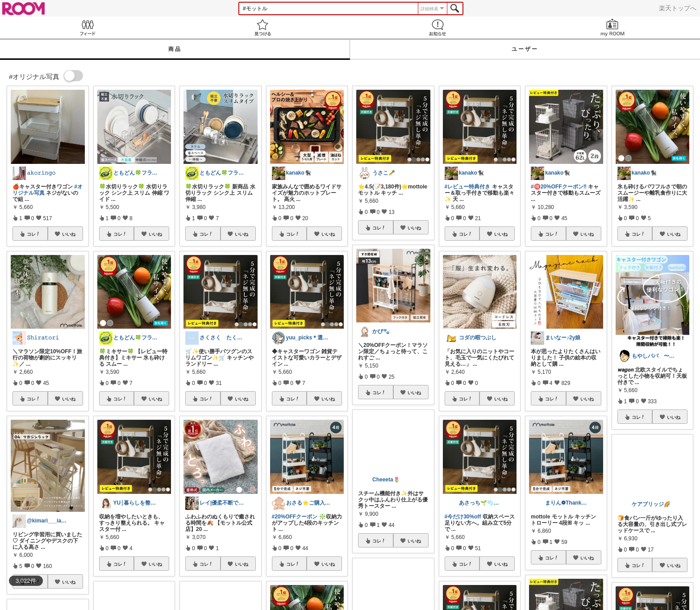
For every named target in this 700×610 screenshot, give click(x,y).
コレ (33, 234)
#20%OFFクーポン (295, 517)
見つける (262, 27)
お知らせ (437, 27)
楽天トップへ (678, 8)
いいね (69, 234)
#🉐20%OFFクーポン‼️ (559, 187)
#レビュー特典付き (468, 187)
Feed (87, 27)
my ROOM (612, 27)
